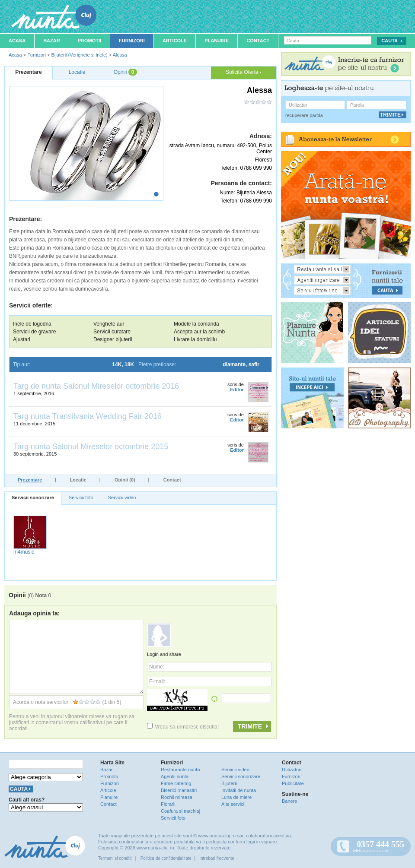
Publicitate (293, 783)
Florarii (168, 804)
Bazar (52, 41)
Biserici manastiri (179, 790)
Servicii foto (81, 497)
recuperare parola (304, 115)
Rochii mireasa (177, 797)
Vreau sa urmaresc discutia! (183, 727)
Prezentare (30, 480)
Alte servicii (233, 804)
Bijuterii (229, 783)
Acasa (17, 41)
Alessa (120, 55)
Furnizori (132, 41)
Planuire (217, 41)
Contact (258, 41)
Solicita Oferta (243, 72)
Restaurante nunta (180, 770)
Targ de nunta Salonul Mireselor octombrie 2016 (96, 386)
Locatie (78, 480)
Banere (289, 801)
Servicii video (122, 497)
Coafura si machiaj (180, 811)
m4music (24, 552)
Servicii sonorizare (33, 497)
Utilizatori (292, 770)
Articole (175, 41)
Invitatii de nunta (239, 790)
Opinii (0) (125, 480)
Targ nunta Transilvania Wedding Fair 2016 (88, 416)
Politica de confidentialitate (166, 858)
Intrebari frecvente (217, 858)
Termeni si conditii (115, 858)
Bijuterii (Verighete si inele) (79, 55)
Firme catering (176, 783)
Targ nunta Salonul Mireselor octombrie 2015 (91, 447)
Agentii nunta (175, 776)
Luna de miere (236, 797)
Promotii (89, 41)
